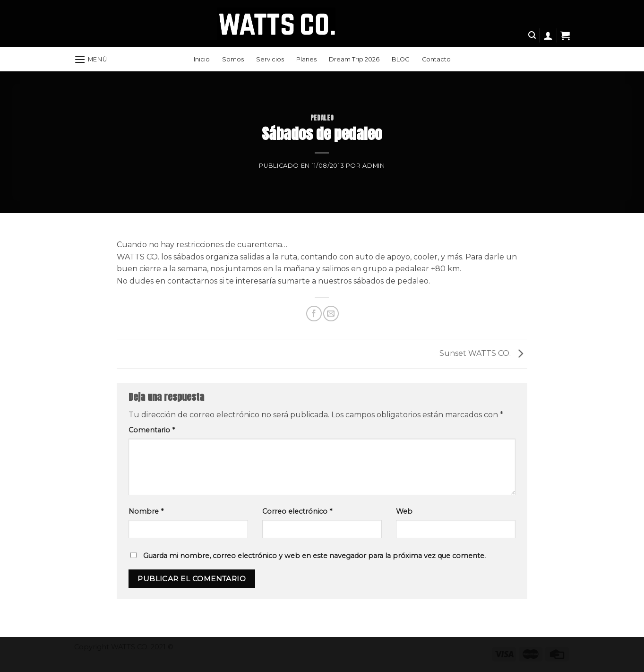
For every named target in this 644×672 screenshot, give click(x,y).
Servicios (270, 59)
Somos (233, 59)
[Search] (532, 35)
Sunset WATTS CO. (484, 353)
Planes (306, 59)
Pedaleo (322, 118)
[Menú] (91, 59)
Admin (374, 166)
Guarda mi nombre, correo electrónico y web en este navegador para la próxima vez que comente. (314, 556)
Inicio (202, 59)
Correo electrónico (297, 511)
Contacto (436, 59)
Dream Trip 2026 (354, 59)
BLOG (401, 59)
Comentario (152, 430)
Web (404, 511)
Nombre (146, 511)
